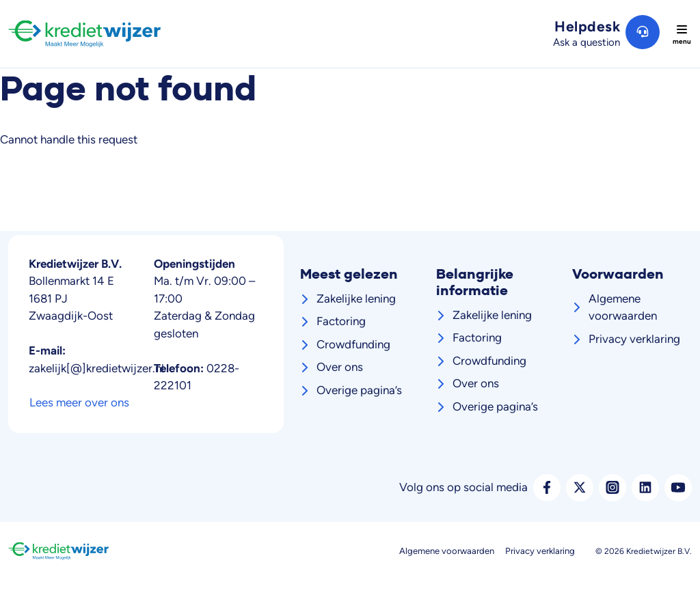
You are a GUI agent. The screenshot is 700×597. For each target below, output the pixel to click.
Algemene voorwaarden (623, 307)
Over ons (340, 367)
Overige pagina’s (359, 390)
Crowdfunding (353, 344)
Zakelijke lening (356, 298)
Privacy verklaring (634, 339)
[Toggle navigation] (682, 34)
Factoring (341, 321)
